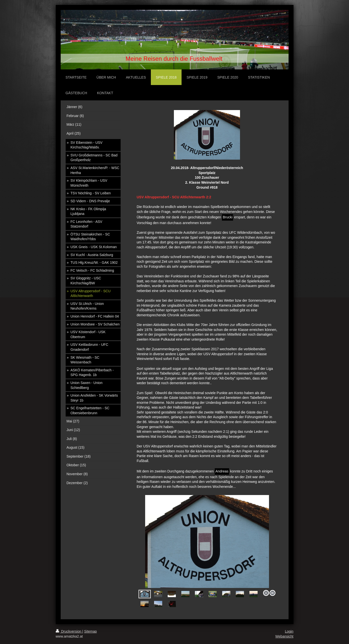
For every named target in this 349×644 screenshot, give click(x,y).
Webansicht (284, 636)
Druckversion (69, 631)
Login (289, 631)
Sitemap (91, 631)
